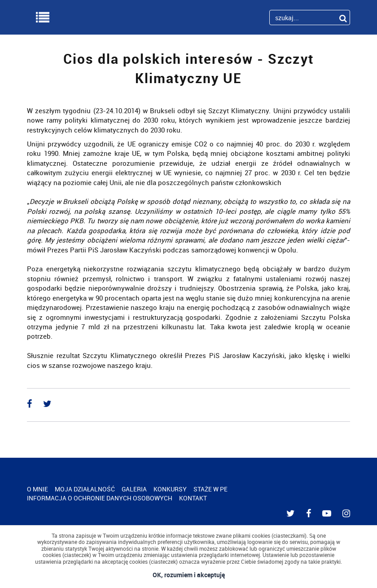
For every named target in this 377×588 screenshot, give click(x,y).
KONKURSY (170, 489)
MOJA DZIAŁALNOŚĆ (85, 489)
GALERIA (134, 489)
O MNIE (37, 489)
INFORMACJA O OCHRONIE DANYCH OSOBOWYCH (100, 498)
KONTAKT (193, 498)
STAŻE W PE (210, 489)
